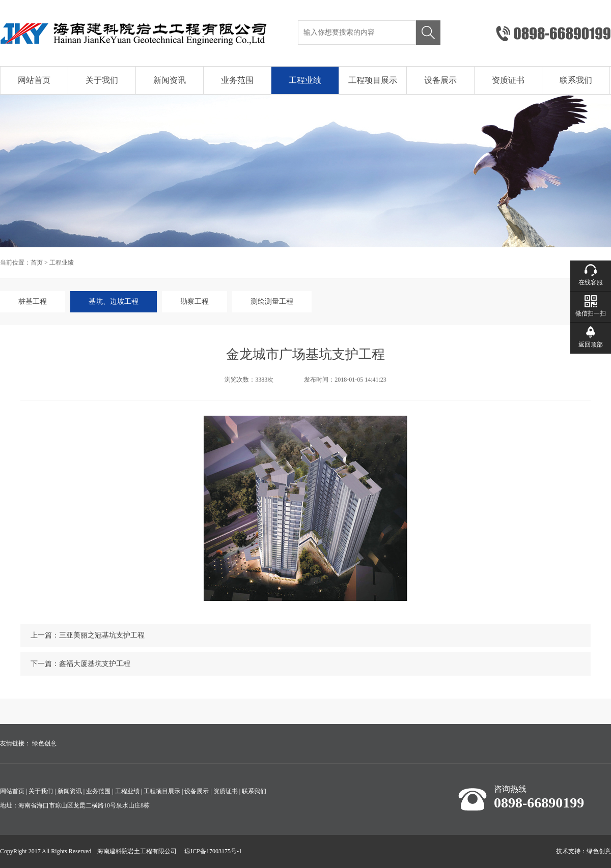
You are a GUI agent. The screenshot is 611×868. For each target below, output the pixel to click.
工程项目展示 (373, 80)
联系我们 (576, 80)
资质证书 (508, 80)
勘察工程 (195, 301)
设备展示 (440, 80)
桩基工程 (33, 301)
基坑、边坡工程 (114, 301)
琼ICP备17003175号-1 (213, 851)
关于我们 (102, 80)
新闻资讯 (170, 80)
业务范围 (237, 80)
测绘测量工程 (272, 301)
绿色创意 (44, 743)
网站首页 (34, 80)
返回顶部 (591, 344)
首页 (37, 263)
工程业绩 (305, 80)
